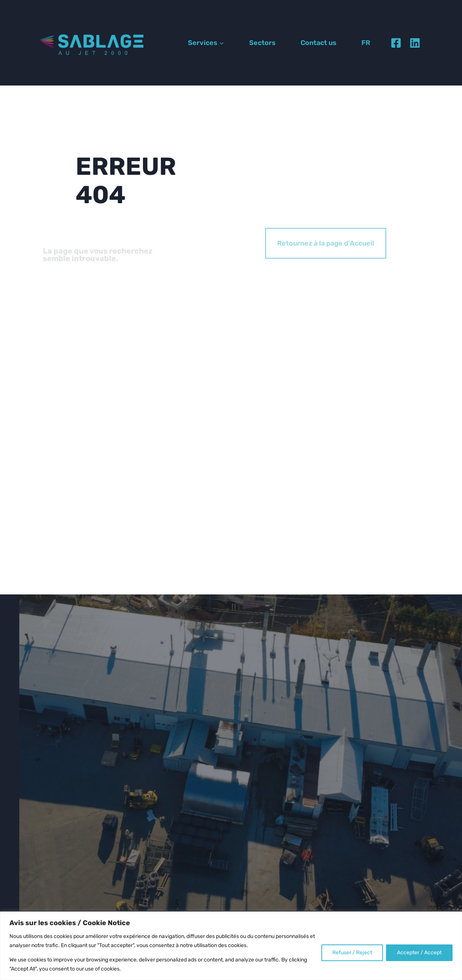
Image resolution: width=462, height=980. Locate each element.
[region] (231, 946)
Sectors (262, 43)
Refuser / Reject (352, 953)
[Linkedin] (415, 43)
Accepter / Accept (419, 953)
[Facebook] (396, 43)
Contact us (319, 43)
